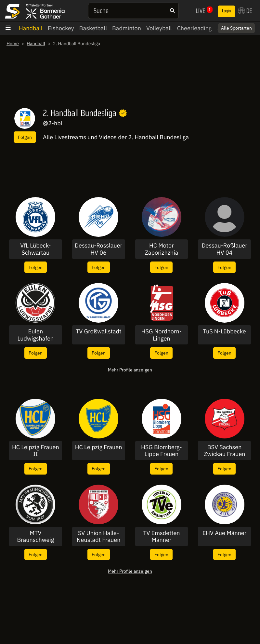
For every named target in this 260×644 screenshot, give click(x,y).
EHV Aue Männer (225, 533)
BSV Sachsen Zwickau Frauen (224, 451)
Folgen (25, 137)
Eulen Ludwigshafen (35, 335)
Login (227, 11)
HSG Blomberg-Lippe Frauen (162, 451)
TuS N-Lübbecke (225, 331)
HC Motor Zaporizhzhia (161, 249)
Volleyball (159, 28)
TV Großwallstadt (98, 331)
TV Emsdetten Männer (161, 537)
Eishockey (61, 28)
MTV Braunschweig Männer (35, 537)
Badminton (127, 28)
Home (13, 44)
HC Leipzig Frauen (99, 447)
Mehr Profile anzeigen (130, 370)
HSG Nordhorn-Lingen (162, 335)
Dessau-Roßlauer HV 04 (224, 249)
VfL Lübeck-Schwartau (35, 249)
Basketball (93, 28)
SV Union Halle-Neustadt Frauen (99, 537)
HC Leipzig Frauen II (36, 451)
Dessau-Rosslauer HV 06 (98, 249)
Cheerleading (195, 28)
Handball (31, 28)
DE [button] (245, 11)
